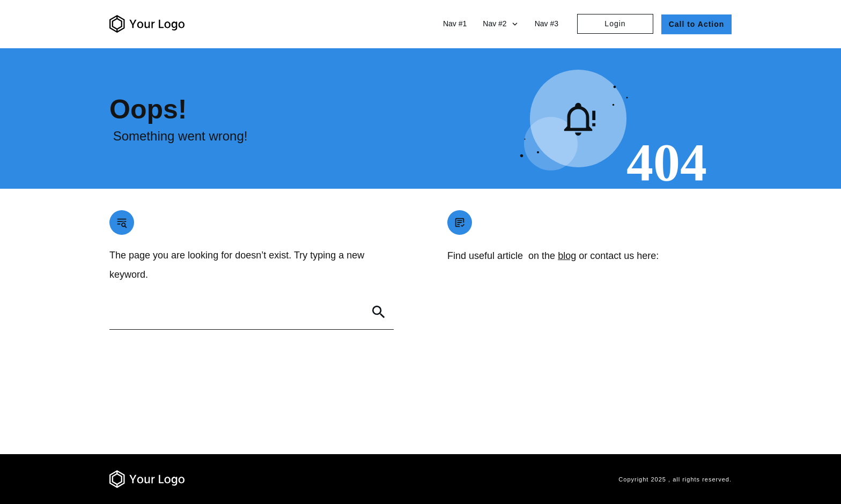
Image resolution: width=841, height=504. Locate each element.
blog (567, 256)
